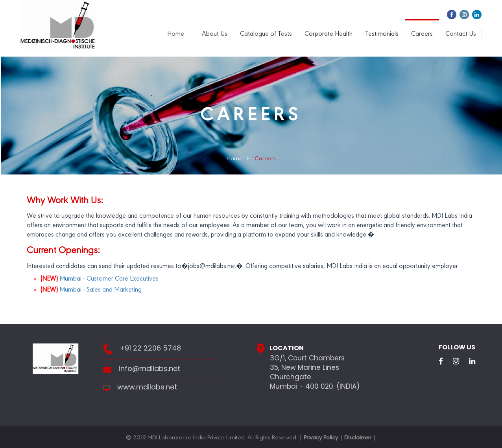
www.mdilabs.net (147, 387)
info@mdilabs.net (149, 369)
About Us (215, 34)
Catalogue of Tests (266, 34)
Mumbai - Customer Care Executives (99, 279)
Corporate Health (329, 34)
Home (176, 34)
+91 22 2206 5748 (150, 348)
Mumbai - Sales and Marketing (91, 290)
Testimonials (382, 34)
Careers (422, 34)
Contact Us (461, 34)
